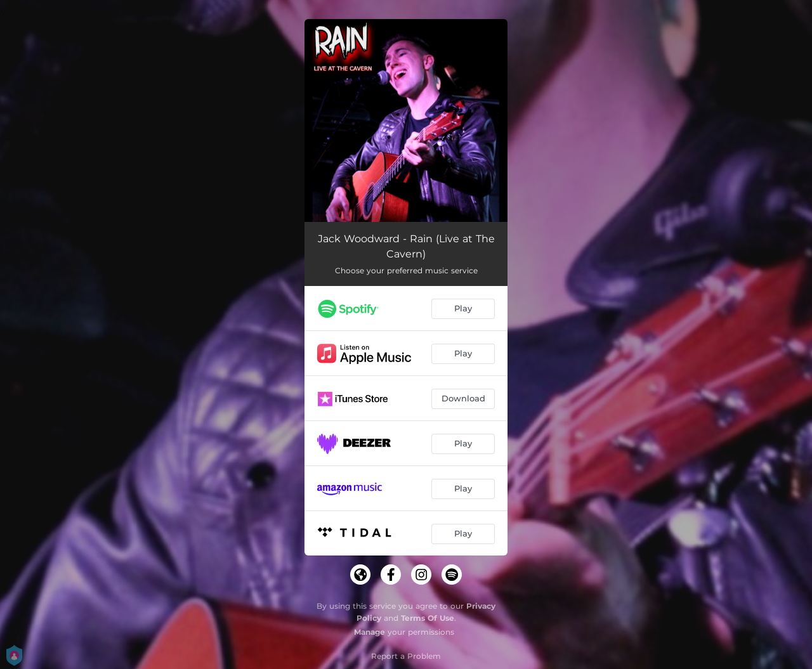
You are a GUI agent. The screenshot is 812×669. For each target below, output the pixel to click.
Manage (370, 632)
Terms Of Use (428, 618)
